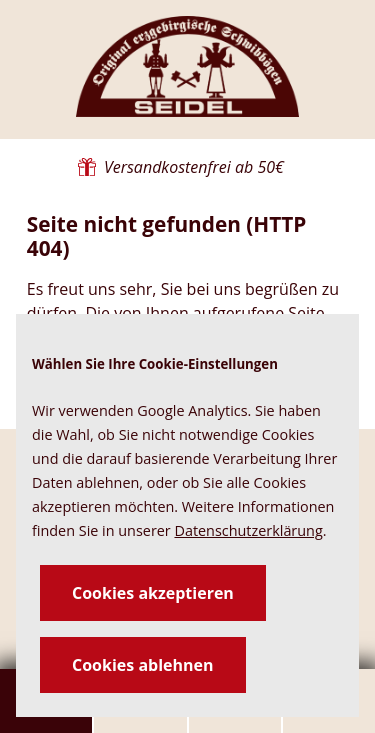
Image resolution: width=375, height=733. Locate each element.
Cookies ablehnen (143, 665)
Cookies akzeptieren (153, 593)
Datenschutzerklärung (248, 530)
